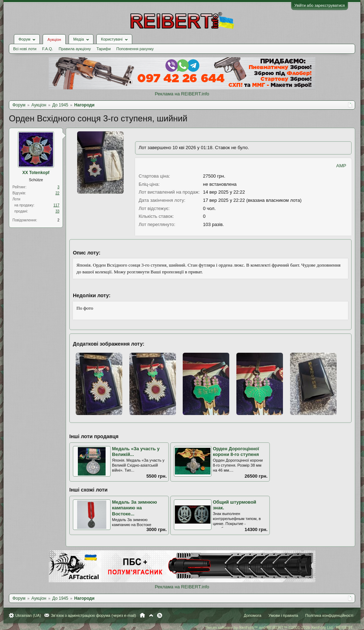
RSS (160, 615)
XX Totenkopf (36, 173)
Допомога (253, 615)
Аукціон (54, 40)
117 (56, 205)
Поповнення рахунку (135, 49)
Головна (142, 615)
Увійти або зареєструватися (320, 5)
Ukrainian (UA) (28, 615)
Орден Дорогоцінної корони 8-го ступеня (236, 452)
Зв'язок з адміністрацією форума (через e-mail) (93, 615)
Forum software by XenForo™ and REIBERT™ (279, 628)
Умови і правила (283, 615)
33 (57, 211)
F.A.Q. (47, 49)
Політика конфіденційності (329, 615)
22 (57, 193)
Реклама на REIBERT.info (182, 94)
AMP (341, 166)
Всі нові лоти (25, 49)
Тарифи (104, 49)
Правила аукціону (75, 49)
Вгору (151, 615)
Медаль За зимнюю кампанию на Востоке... (135, 508)
